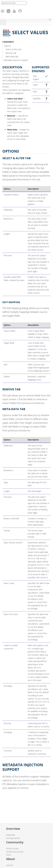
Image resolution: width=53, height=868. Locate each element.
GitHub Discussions (15, 852)
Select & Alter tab (13, 49)
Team (8, 855)
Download (10, 835)
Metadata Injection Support (16, 60)
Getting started (13, 838)
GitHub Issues (12, 848)
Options (7, 46)
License (9, 865)
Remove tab (11, 53)
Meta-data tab (12, 56)
